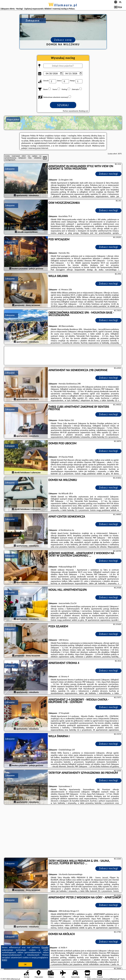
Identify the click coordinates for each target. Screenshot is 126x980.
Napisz (123, 979)
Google (45, 947)
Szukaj (63, 105)
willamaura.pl (63, 5)
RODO (5, 960)
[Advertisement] (63, 831)
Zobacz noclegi (108, 174)
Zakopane (10, 169)
